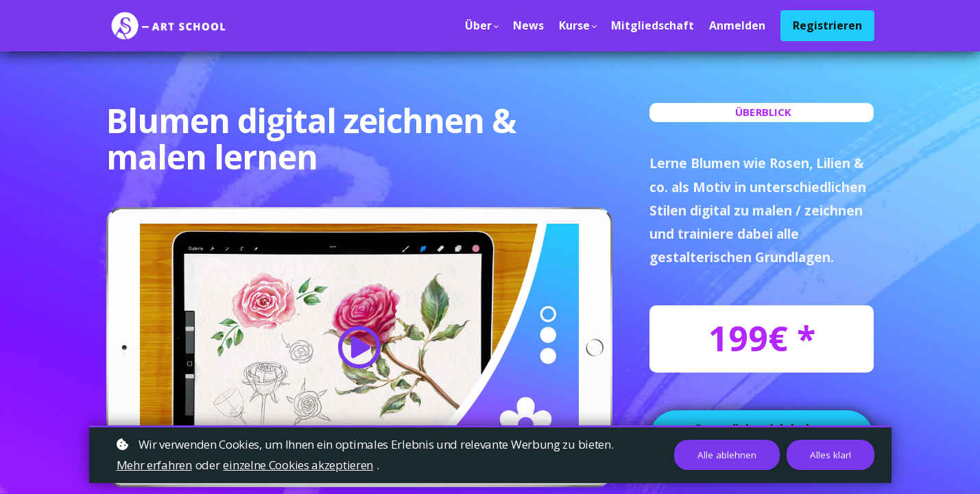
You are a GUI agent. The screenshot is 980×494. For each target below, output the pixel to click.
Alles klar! (830, 455)
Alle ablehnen (727, 455)
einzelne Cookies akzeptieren (298, 465)
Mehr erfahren (154, 465)
